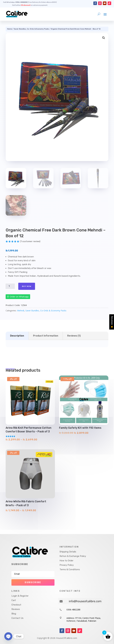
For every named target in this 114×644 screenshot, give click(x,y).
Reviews (16, 609)
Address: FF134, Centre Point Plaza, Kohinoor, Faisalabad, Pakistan (84, 619)
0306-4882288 (21, 2)
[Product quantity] (10, 286)
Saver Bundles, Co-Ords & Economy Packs (31, 29)
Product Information (46, 336)
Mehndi (21, 311)
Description (17, 336)
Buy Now (27, 286)
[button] (104, 38)
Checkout (16, 605)
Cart (14, 600)
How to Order (66, 561)
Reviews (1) (74, 336)
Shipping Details (68, 552)
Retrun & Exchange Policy (73, 556)
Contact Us (17, 618)
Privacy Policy (67, 565)
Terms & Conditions (70, 569)
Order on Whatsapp (19, 297)
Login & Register (20, 596)
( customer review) (30, 241)
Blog (14, 614)
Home (10, 29)
